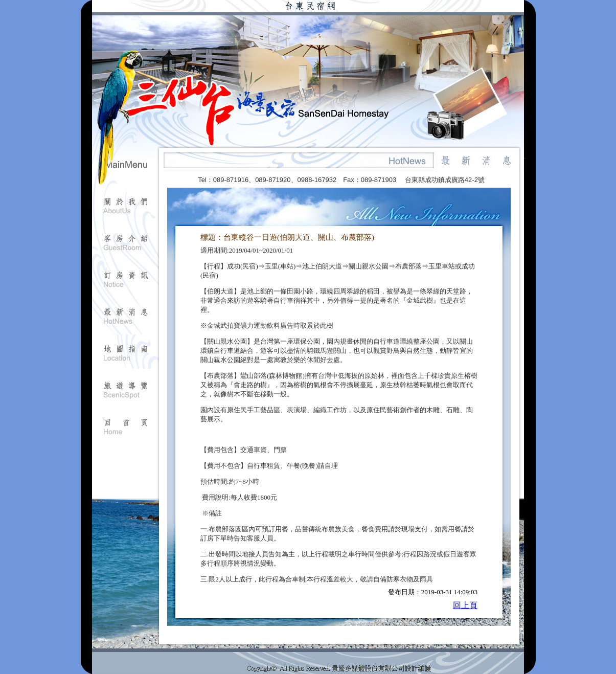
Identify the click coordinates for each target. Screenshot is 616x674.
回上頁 (465, 605)
